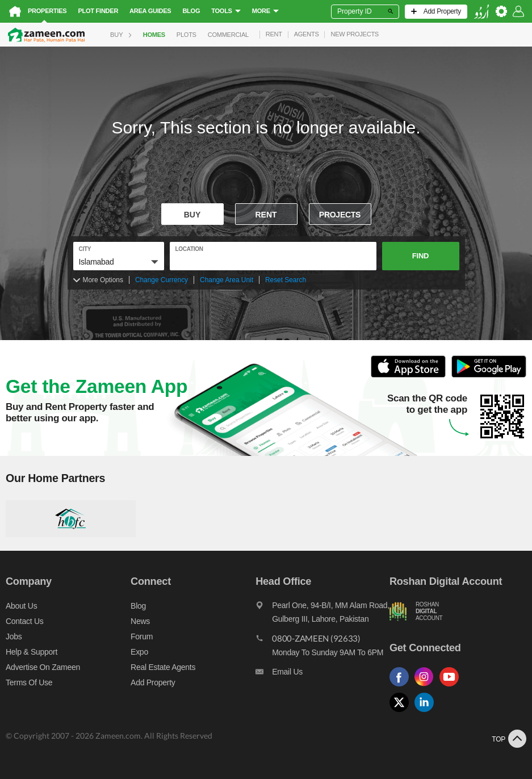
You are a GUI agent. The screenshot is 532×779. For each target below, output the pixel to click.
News (140, 621)
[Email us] (322, 675)
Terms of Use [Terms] (29, 682)
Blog (191, 11)
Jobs (14, 636)
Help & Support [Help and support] (32, 652)
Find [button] (420, 256)
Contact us (25, 621)
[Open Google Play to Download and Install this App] (489, 376)
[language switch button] (481, 12)
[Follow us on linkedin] (427, 712)
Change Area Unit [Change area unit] (227, 280)
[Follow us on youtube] (452, 687)
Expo (139, 652)
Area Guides (150, 11)
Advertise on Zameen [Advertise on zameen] (43, 667)
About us (21, 606)
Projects (340, 215)
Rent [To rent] (266, 215)
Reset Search (286, 280)
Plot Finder (98, 11)
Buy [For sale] (192, 215)
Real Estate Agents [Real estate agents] (163, 667)
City (85, 249)
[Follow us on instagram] (427, 687)
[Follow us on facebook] (402, 687)
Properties (47, 11)
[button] (119, 262)
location (189, 249)
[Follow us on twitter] (402, 712)
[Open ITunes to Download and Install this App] (411, 376)
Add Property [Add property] (153, 682)
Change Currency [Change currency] (162, 280)
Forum (142, 636)
